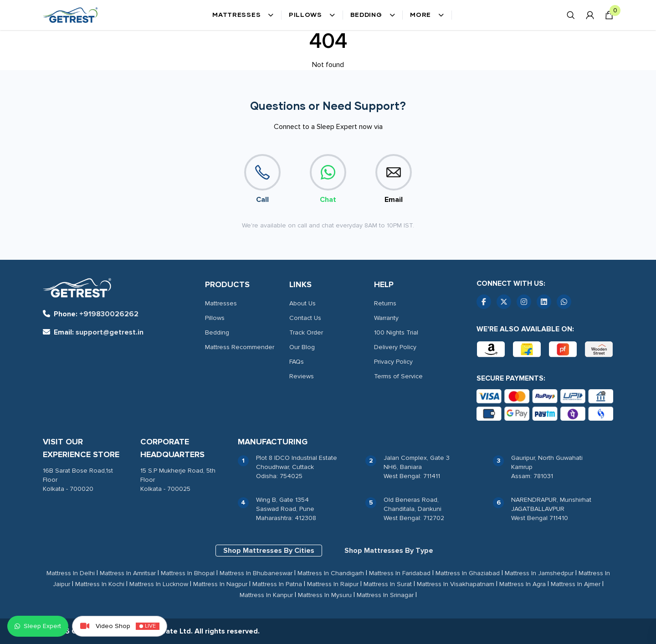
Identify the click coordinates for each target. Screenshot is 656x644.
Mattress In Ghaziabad (468, 573)
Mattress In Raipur (333, 584)
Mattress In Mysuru (325, 595)
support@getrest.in (93, 332)
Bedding (373, 15)
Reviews (302, 376)
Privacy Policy (393, 362)
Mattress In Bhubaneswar (256, 573)
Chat (328, 179)
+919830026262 (91, 314)
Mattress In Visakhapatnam (456, 584)
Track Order (306, 332)
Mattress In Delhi (71, 573)
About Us (302, 303)
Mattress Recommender (240, 347)
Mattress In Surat (388, 584)
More (427, 15)
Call (262, 179)
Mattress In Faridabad (400, 573)
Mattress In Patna (277, 584)
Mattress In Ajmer (576, 584)
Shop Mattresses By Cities (269, 551)
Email (394, 179)
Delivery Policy (395, 347)
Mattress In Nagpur (220, 584)
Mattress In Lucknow (159, 584)
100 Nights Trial (396, 332)
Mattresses (243, 15)
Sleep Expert (38, 626)
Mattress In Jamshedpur (539, 573)
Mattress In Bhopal (188, 573)
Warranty (386, 318)
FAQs (297, 362)
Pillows (312, 15)
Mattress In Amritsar (128, 573)
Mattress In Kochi (100, 584)
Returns (385, 303)
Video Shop (120, 626)
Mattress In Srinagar (385, 595)
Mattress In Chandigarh (331, 573)
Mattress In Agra (523, 584)
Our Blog (302, 347)
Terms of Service (398, 376)
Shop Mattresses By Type (389, 551)
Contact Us (305, 318)
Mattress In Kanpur (266, 595)
